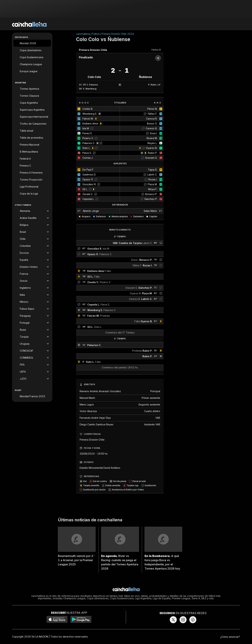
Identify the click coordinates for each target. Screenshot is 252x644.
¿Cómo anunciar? (230, 637)
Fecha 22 (156, 50)
